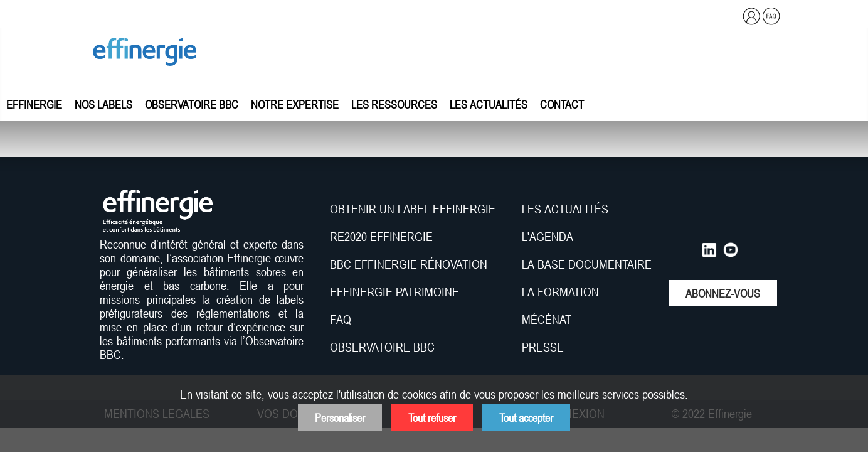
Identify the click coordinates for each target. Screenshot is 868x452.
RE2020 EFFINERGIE (381, 237)
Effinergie (34, 104)
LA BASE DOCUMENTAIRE (587, 264)
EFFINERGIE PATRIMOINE (394, 292)
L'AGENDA (549, 237)
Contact (562, 104)
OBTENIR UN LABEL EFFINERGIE (413, 209)
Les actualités (489, 104)
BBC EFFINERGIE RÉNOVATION (409, 264)
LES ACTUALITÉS (565, 209)
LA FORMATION (560, 292)
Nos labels (103, 104)
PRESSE (543, 347)
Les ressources (394, 104)
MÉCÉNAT (547, 320)
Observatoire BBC (192, 104)
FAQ (341, 320)
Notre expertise (295, 104)
